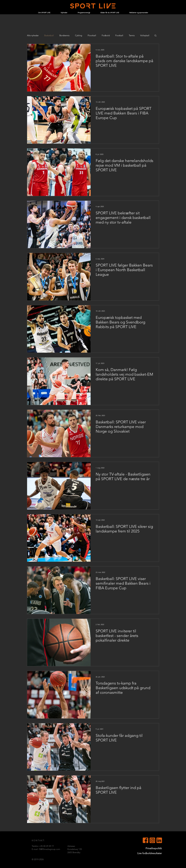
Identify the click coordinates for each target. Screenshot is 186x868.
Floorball (92, 35)
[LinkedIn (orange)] (159, 840)
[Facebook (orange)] (145, 840)
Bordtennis (64, 35)
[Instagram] (152, 840)
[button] (155, 36)
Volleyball (145, 35)
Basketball (49, 35)
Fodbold (106, 35)
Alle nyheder (33, 35)
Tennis (132, 35)
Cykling (79, 35)
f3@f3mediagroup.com (50, 849)
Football (119, 35)
